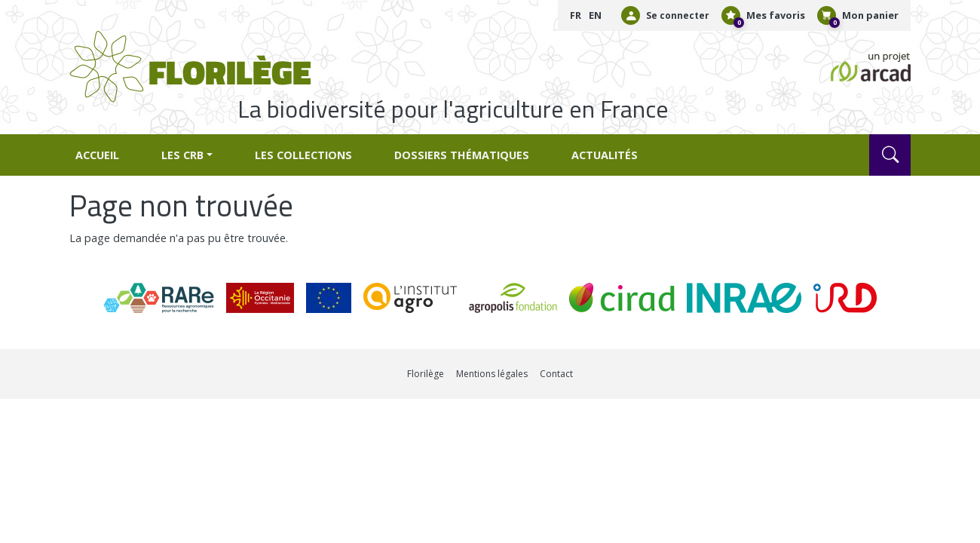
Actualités (605, 155)
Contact (556, 374)
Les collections (303, 155)
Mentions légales (492, 374)
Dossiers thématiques (462, 155)
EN (595, 15)
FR (576, 15)
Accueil (97, 155)
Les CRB (182, 155)
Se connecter (678, 15)
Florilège (426, 374)
